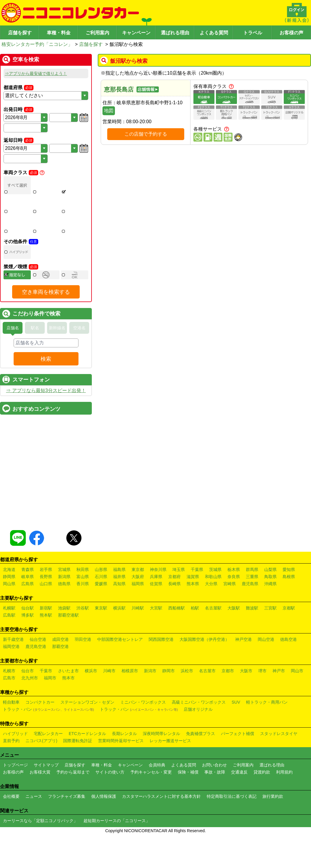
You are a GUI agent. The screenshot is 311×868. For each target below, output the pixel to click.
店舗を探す (20, 33)
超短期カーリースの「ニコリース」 (117, 850)
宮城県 (64, 599)
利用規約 (284, 801)
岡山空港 (266, 668)
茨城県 (215, 599)
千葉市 (46, 700)
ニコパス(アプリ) (41, 770)
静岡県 (9, 606)
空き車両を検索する (46, 292)
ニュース (34, 825)
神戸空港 (243, 668)
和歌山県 (213, 606)
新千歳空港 (13, 668)
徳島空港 (288, 668)
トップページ (15, 794)
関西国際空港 (161, 668)
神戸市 (279, 700)
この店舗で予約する (146, 134)
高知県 (119, 613)
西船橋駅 (177, 637)
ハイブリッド (15, 763)
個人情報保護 (104, 825)
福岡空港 (11, 676)
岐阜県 (28, 606)
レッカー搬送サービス (170, 770)
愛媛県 (101, 613)
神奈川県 (158, 599)
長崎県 (174, 613)
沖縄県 (270, 613)
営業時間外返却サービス (121, 770)
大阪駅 (234, 637)
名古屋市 (207, 700)
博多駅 (28, 644)
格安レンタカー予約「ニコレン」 (37, 44)
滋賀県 (193, 606)
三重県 (252, 606)
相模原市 (130, 700)
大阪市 (246, 700)
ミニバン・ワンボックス (143, 731)
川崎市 (109, 700)
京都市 (228, 700)
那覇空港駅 (68, 644)
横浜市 (91, 700)
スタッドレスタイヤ (279, 763)
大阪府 (138, 606)
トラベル (253, 33)
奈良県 (234, 606)
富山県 (83, 606)
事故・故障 (215, 801)
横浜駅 (119, 637)
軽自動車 (11, 731)
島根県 (289, 606)
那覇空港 (60, 676)
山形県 (101, 599)
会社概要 (11, 825)
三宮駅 (270, 637)
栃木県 (234, 599)
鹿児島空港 (36, 676)
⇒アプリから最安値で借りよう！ (36, 73)
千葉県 (197, 599)
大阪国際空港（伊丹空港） (204, 668)
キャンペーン (136, 33)
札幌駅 (9, 637)
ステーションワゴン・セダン (87, 731)
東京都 (138, 599)
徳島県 (64, 613)
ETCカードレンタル (87, 763)
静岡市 (169, 700)
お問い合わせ (214, 794)
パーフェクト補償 (238, 763)
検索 (46, 359)
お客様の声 (291, 33)
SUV (236, 731)
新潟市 (150, 700)
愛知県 (289, 599)
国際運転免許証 (78, 770)
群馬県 (252, 599)
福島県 (119, 599)
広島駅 (9, 644)
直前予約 (11, 770)
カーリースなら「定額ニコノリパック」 (40, 850)
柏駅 (195, 637)
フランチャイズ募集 (67, 825)
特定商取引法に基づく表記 (232, 825)
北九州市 (30, 707)
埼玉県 (179, 599)
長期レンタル (124, 763)
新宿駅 (46, 637)
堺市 (262, 700)
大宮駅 (156, 637)
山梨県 (270, 599)
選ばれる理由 (175, 33)
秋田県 (83, 599)
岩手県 (46, 599)
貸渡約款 (262, 801)
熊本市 (68, 707)
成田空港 (60, 668)
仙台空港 (38, 668)
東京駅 (101, 637)
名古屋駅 (213, 637)
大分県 (211, 613)
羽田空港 (83, 668)
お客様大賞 (40, 801)
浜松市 (187, 700)
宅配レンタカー (48, 763)
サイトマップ (46, 794)
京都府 (174, 606)
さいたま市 (68, 700)
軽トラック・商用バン (267, 731)
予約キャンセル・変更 (151, 801)
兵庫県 (156, 606)
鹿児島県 (250, 613)
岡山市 (297, 700)
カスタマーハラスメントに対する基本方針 (161, 825)
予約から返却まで (73, 801)
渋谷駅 (83, 637)
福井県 (119, 606)
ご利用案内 (97, 33)
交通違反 (239, 801)
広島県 (28, 613)
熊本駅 (46, 644)
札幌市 (9, 700)
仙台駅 (28, 637)
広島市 (9, 707)
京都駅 (289, 637)
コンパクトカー (40, 731)
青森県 (28, 599)
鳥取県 (270, 606)
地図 (109, 111)
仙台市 (28, 700)
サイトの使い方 (110, 801)
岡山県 (9, 613)
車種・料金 (59, 33)
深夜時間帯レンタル (161, 763)
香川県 (83, 613)
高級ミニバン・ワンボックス (199, 731)
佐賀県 (156, 613)
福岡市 (50, 707)
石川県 (101, 606)
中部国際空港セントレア (120, 668)
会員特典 (157, 794)
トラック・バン (48, 738)
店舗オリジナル (198, 738)
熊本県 (193, 613)
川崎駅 (138, 637)
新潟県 (64, 606)
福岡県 (138, 613)
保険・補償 (188, 801)
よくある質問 (214, 33)
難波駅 (252, 637)
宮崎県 (230, 613)
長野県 (46, 606)
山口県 (46, 613)
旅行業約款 (273, 825)
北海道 (9, 599)
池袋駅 (64, 637)
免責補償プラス (201, 763)
